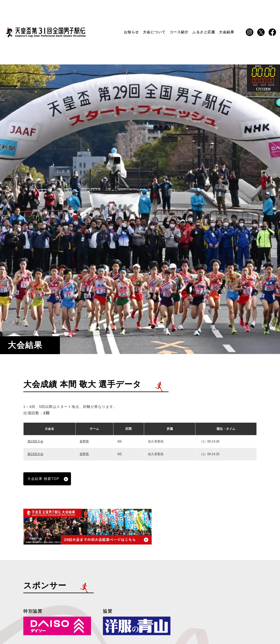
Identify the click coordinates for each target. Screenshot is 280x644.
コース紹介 (179, 32)
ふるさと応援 (204, 32)
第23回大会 (35, 441)
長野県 (84, 441)
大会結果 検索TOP (48, 479)
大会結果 (227, 32)
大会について (154, 32)
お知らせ (131, 32)
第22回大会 (35, 454)
